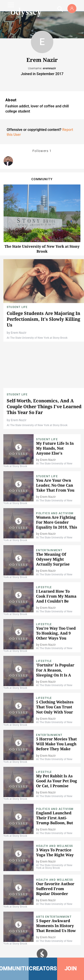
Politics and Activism (55, 513)
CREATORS (43, 969)
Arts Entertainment (54, 917)
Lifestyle (44, 587)
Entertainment (49, 550)
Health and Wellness (55, 846)
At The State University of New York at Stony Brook (37, 338)
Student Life (17, 307)
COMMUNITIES (14, 969)
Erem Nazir (19, 333)
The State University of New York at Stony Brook (42, 249)
